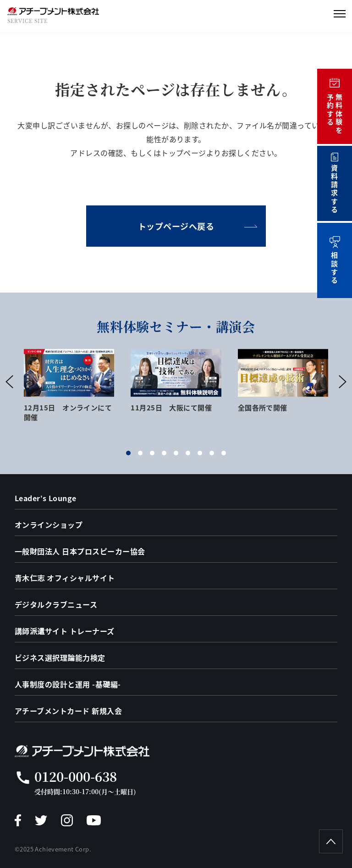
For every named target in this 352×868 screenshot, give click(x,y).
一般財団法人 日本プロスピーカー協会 (80, 551)
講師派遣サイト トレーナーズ (65, 631)
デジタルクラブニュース (56, 604)
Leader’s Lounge (46, 498)
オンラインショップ (49, 525)
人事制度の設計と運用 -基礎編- (68, 684)
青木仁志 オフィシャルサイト (65, 578)
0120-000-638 (76, 776)
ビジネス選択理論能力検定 (60, 658)
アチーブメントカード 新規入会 (68, 711)
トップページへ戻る (176, 226)
